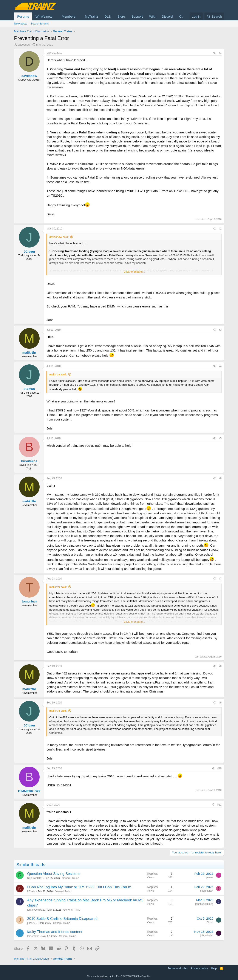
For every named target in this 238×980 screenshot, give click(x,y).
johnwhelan (207, 936)
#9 (220, 703)
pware (210, 878)
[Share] (214, 53)
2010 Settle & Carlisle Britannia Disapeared (62, 919)
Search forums (40, 24)
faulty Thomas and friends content (55, 932)
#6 (220, 478)
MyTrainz (92, 16)
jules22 (31, 923)
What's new (44, 16)
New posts (21, 24)
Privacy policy (199, 968)
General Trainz (70, 878)
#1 (220, 53)
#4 (220, 366)
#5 (220, 438)
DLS (108, 16)
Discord (167, 16)
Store (121, 16)
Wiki (152, 16)
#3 (220, 330)
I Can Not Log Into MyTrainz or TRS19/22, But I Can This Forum (79, 887)
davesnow (24, 45)
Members (69, 16)
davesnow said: (59, 237)
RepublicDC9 (35, 878)
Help (214, 968)
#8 (220, 666)
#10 (219, 768)
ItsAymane (33, 936)
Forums (23, 16)
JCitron (209, 922)
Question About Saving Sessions (54, 874)
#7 (220, 579)
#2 (220, 229)
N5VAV (31, 891)
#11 (219, 805)
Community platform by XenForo (119, 976)
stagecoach (207, 891)
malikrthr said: (58, 374)
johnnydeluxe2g (36, 910)
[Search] (214, 16)
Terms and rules (178, 968)
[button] (56, 16)
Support (137, 16)
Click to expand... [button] (134, 272)
